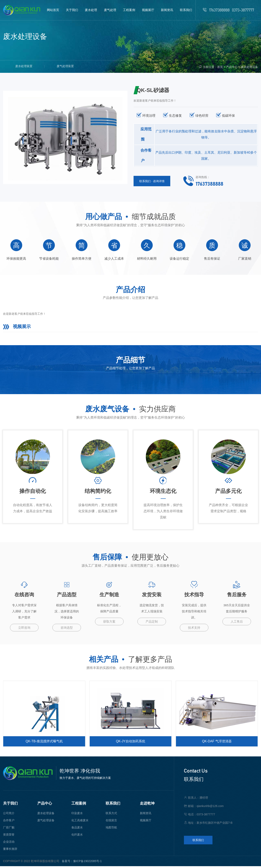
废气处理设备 (46, 822)
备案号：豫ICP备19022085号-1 (82, 863)
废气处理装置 (65, 67)
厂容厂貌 (9, 829)
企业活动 (9, 844)
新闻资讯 (146, 815)
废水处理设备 (249, 67)
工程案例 (79, 805)
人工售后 (237, 623)
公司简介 (9, 815)
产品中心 (232, 67)
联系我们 (113, 805)
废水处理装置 (24, 67)
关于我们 (10, 805)
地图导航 (111, 829)
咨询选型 (67, 629)
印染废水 (77, 815)
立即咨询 (24, 629)
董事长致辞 (10, 851)
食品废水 (77, 829)
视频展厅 (146, 822)
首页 (220, 67)
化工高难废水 (80, 822)
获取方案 (109, 623)
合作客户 (9, 822)
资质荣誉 (9, 836)
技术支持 (194, 629)
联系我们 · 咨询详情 (152, 181)
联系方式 (111, 815)
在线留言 (111, 822)
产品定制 (152, 623)
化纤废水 (77, 836)
